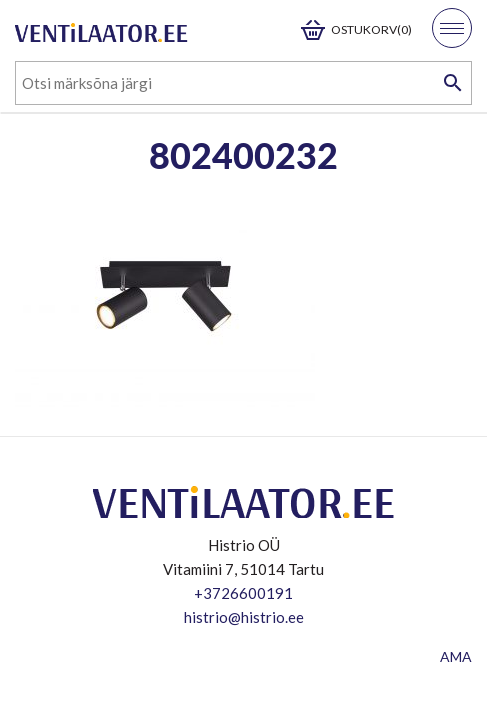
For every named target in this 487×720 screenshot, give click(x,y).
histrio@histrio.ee (244, 617)
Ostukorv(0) (371, 29)
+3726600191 (243, 593)
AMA (456, 656)
